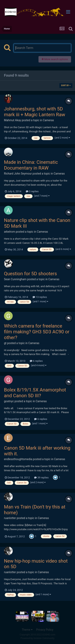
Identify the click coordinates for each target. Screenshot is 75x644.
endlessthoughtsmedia (18, 459)
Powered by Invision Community (38, 638)
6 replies (36, 361)
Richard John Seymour (18, 174)
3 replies (32, 191)
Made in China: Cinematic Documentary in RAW (31, 165)
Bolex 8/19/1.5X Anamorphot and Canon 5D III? (35, 393)
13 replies (40, 297)
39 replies (41, 478)
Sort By (66, 85)
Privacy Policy (45, 630)
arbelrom (10, 232)
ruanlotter (10, 518)
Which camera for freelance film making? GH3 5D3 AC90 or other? (37, 332)
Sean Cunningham (15, 279)
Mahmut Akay (12, 120)
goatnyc (9, 401)
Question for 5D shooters (30, 274)
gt (5, 343)
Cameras (48, 120)
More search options (55, 59)
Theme (27, 630)
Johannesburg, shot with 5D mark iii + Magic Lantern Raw (35, 112)
